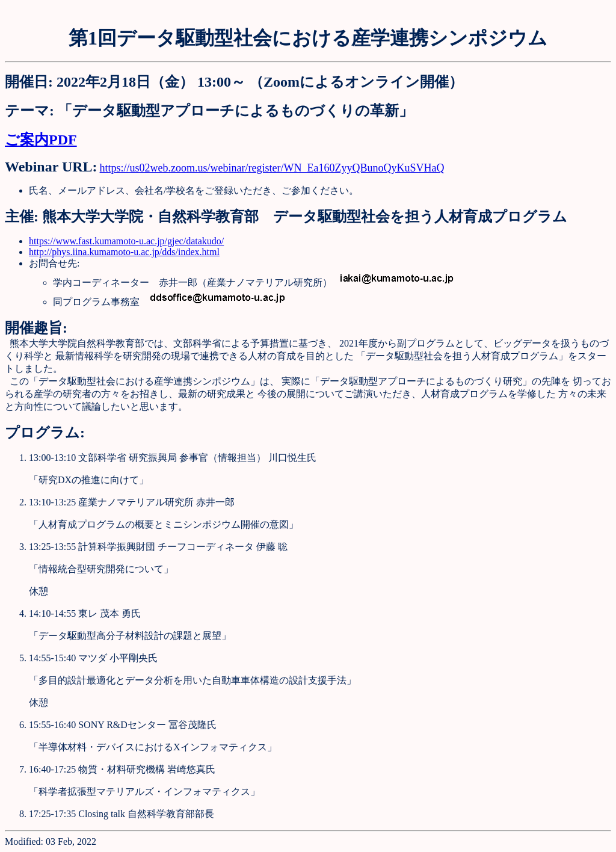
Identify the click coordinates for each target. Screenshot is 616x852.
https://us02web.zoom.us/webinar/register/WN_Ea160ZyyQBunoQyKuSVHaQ (272, 168)
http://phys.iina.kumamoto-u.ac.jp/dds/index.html (124, 252)
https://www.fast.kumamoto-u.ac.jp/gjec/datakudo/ (126, 241)
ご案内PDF (41, 140)
